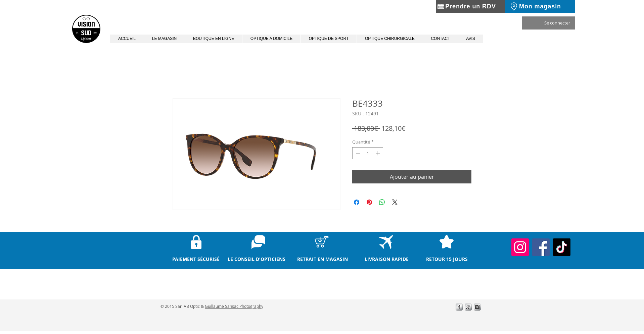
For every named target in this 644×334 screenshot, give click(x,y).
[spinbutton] (368, 153)
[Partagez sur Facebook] (357, 202)
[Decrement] (357, 153)
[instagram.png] (477, 307)
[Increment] (378, 153)
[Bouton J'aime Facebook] (411, 318)
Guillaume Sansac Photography (234, 306)
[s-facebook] (459, 307)
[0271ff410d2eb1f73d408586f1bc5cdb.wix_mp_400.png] (468, 307)
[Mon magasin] (540, 7)
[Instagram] (520, 247)
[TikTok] (562, 247)
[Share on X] (395, 202)
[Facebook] (541, 247)
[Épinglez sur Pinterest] (369, 202)
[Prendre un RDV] (471, 7)
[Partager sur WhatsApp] (382, 202)
